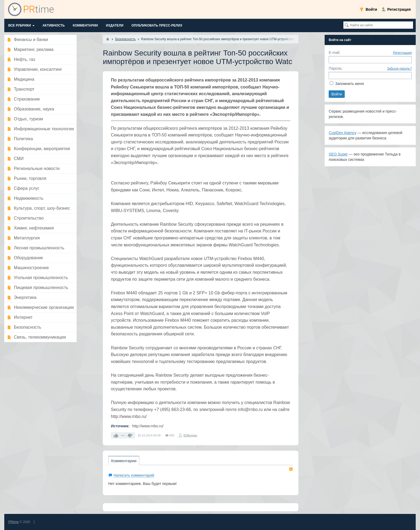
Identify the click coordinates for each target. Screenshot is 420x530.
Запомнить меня (349, 84)
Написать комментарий (134, 475)
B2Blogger (190, 435)
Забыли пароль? (400, 69)
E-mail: (335, 53)
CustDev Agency (343, 133)
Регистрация (402, 53)
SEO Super (338, 154)
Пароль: (336, 68)
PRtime (14, 522)
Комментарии (124, 461)
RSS (291, 469)
